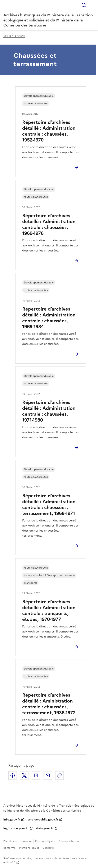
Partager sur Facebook (13, 775)
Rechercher (84, 5)
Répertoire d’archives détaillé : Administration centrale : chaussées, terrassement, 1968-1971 (49, 505)
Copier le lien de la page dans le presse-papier (59, 775)
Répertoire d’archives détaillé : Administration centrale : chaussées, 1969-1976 (49, 224)
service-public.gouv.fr (43, 820)
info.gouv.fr (12, 820)
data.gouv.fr (45, 828)
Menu (92, 5)
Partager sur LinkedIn (36, 775)
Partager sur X (24, 775)
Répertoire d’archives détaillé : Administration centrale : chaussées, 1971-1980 (49, 411)
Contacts (48, 848)
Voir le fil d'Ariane (14, 36)
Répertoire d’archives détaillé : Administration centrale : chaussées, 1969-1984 (49, 318)
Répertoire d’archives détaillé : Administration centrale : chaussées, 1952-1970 (49, 131)
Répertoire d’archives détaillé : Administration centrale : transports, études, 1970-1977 (49, 611)
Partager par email (48, 775)
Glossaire (26, 841)
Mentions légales (45, 841)
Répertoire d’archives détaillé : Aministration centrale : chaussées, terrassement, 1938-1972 (49, 704)
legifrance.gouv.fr (16, 828)
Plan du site (10, 841)
